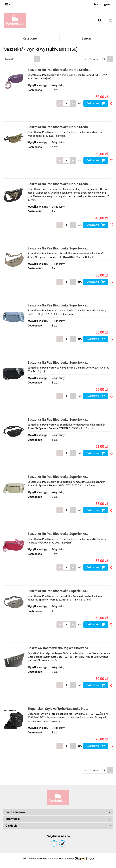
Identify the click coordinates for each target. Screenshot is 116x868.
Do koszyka (96, 103)
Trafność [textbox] (10, 59)
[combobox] (21, 59)
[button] (107, 5)
